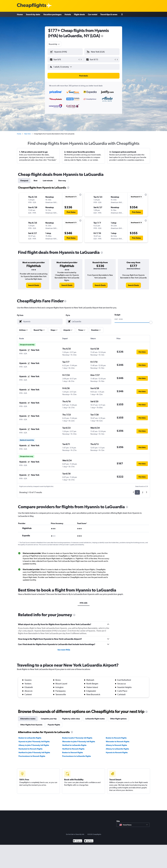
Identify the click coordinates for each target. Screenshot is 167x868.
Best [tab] (35, 181)
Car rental (93, 14)
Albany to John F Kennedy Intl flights (34, 745)
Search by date (33, 14)
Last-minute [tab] (48, 181)
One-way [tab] (62, 181)
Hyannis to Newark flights (117, 752)
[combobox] (54, 44)
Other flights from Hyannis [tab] (31, 725)
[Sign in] (122, 14)
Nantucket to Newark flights (30, 749)
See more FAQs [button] (64, 650)
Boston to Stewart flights (73, 752)
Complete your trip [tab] (49, 719)
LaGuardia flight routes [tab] (95, 719)
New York (27, 134)
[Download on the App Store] (89, 841)
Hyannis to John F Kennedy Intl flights (34, 742)
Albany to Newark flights (116, 745)
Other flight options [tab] (118, 719)
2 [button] (143, 492)
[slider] (151, 322)
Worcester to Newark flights (118, 742)
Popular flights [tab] (54, 725)
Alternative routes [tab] (28, 719)
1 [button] (137, 492)
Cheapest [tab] (24, 181)
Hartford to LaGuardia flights (74, 745)
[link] (34, 285)
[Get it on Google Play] (78, 841)
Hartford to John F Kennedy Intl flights (34, 752)
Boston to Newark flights (116, 738)
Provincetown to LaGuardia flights (77, 756)
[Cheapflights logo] (32, 6)
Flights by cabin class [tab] (71, 719)
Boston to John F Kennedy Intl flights (77, 738)
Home (20, 14)
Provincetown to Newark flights (32, 756)
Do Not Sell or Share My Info (75, 834)
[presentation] (102, 36)
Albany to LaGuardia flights (117, 749)
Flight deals (79, 14)
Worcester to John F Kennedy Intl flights (79, 742)
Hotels (68, 14)
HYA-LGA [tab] (84, 603)
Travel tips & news (109, 14)
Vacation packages (52, 14)
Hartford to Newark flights (73, 749)
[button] (64, 60)
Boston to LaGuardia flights (30, 738)
